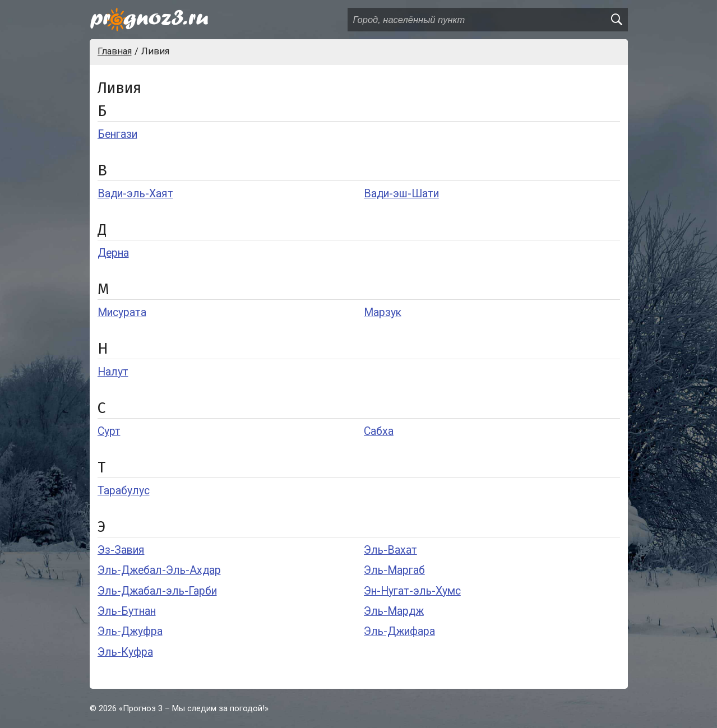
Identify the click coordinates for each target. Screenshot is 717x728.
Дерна (113, 253)
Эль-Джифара (399, 631)
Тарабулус (124, 491)
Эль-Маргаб (394, 570)
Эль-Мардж (394, 611)
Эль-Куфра (125, 652)
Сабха (379, 431)
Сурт (109, 431)
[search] (616, 20)
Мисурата (122, 312)
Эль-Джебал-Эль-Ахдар (159, 570)
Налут (113, 372)
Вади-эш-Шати (401, 194)
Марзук (383, 312)
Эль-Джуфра (130, 631)
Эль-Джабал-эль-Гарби (157, 591)
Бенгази (117, 134)
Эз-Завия (121, 550)
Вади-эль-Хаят (135, 194)
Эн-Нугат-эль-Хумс (412, 591)
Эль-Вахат (390, 550)
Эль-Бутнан (127, 611)
